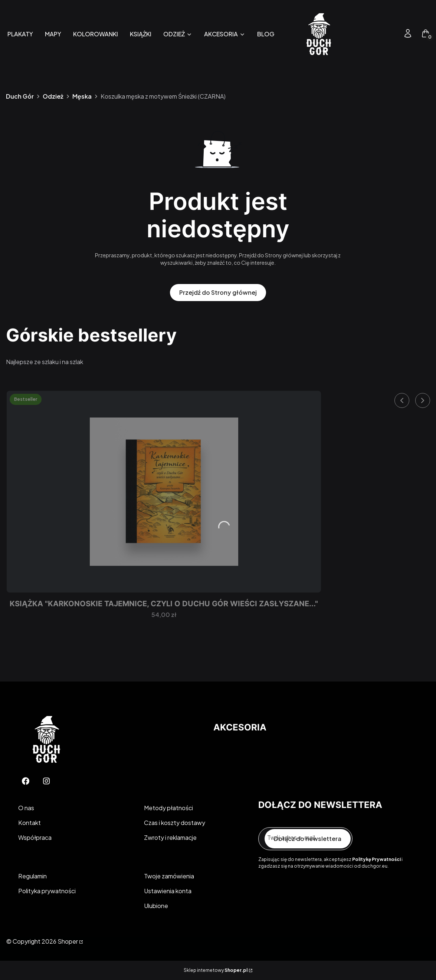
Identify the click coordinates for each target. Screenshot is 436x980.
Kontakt (29, 823)
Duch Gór (20, 96)
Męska (82, 96)
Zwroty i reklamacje (170, 837)
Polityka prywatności (47, 891)
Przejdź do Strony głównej (218, 292)
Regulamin (32, 876)
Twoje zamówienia (169, 876)
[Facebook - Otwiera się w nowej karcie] (26, 781)
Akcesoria (240, 727)
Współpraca (35, 837)
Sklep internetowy (216, 970)
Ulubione (156, 906)
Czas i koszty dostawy (175, 823)
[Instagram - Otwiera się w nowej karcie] (46, 781)
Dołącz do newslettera (308, 839)
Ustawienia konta (168, 891)
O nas (26, 808)
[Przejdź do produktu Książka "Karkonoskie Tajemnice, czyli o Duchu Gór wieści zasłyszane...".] (164, 492)
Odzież (53, 96)
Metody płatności (168, 808)
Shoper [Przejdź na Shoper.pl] (68, 941)
